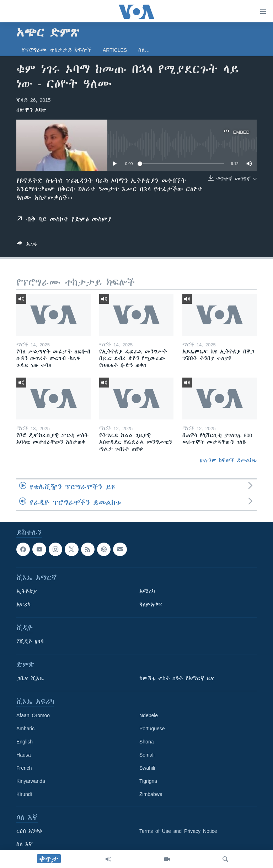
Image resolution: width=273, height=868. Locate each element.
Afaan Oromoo (33, 715)
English (25, 742)
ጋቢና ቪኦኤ (30, 679)
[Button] (27, 245)
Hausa (23, 755)
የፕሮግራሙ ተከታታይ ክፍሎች (57, 50)
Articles (115, 50)
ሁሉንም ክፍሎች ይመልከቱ (228, 460)
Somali (147, 755)
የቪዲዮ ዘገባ (30, 642)
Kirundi (24, 794)
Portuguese (152, 729)
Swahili (147, 768)
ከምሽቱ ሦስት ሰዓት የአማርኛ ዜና (177, 679)
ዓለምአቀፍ (151, 605)
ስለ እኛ (25, 844)
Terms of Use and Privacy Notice (178, 831)
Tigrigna (148, 781)
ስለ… (144, 50)
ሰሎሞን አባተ (31, 110)
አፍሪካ (23, 605)
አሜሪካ (147, 592)
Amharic (25, 729)
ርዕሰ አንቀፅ (29, 831)
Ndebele (149, 715)
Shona (146, 742)
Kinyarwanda (31, 781)
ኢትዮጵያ (27, 592)
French (24, 768)
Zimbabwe (151, 794)
